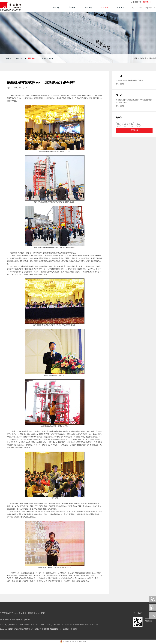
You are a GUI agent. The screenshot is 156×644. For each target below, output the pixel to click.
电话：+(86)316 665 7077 (10, 625)
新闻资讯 (105, 8)
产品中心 (72, 8)
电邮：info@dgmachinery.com (52, 625)
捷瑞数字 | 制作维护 (70, 629)
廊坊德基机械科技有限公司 (24, 629)
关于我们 (56, 8)
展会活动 (31, 58)
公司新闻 (8, 58)
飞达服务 (88, 8)
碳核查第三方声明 (47, 58)
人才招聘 (121, 8)
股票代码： (143, 2)
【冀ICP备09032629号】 (53, 629)
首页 (135, 58)
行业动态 (20, 58)
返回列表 (134, 131)
